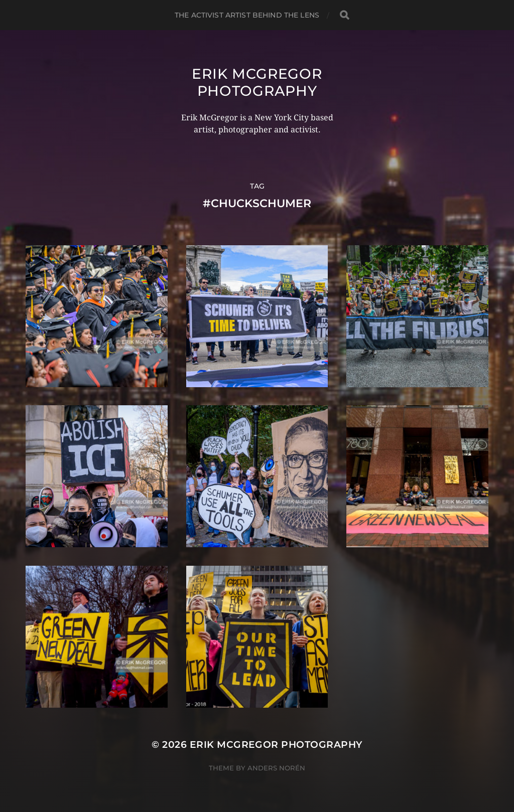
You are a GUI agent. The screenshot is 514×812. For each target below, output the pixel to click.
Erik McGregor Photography (257, 82)
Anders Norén (276, 768)
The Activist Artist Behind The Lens (247, 15)
